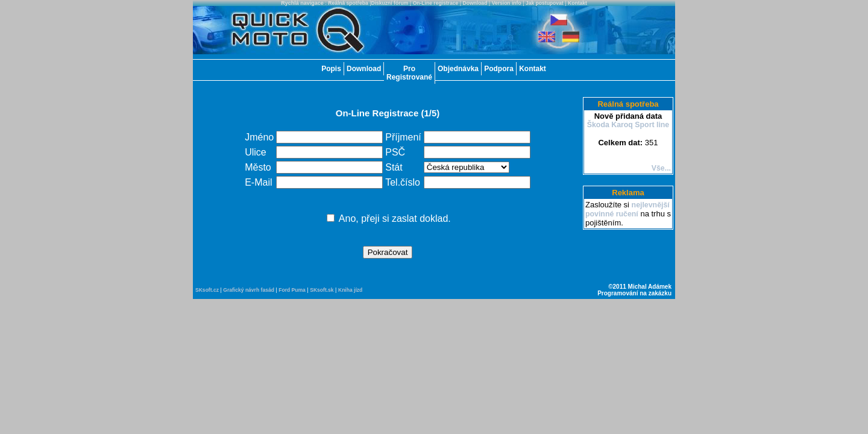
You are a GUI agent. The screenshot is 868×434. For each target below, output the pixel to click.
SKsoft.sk (322, 290)
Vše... (661, 168)
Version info (507, 3)
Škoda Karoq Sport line (628, 125)
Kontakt (577, 3)
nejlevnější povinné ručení (627, 209)
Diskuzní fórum (390, 3)
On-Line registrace (436, 3)
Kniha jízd (350, 290)
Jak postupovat (545, 3)
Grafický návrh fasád (249, 290)
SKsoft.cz (207, 290)
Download (475, 3)
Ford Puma (292, 290)
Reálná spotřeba (348, 3)
